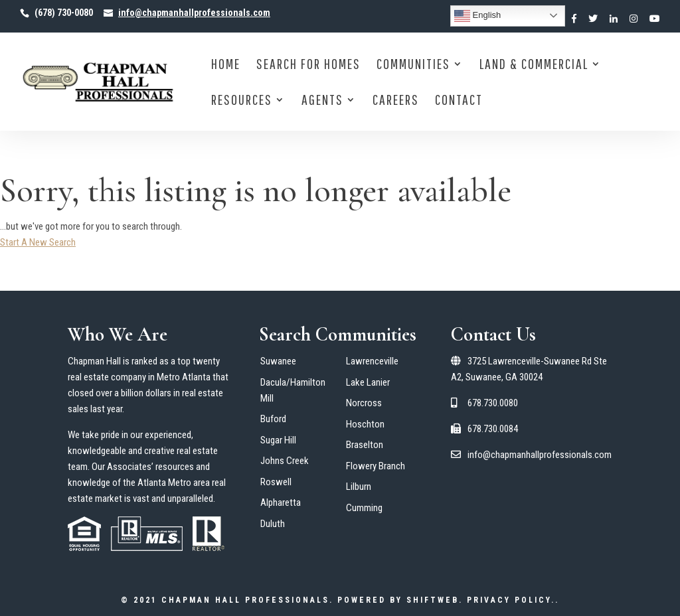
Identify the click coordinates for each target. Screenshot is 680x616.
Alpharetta (281, 502)
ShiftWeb (433, 600)
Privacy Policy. (511, 600)
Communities (413, 65)
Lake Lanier (368, 382)
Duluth (273, 524)
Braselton (365, 445)
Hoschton (365, 424)
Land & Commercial (534, 65)
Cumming (364, 508)
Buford (273, 419)
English (477, 16)
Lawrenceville (372, 361)
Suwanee (278, 361)
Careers (396, 101)
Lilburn (359, 487)
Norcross (364, 403)
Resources (242, 101)
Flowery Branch (376, 466)
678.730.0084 (484, 429)
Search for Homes (308, 65)
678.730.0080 (484, 403)
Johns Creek (285, 461)
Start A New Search (38, 242)
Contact (459, 101)
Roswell (276, 482)
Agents (322, 101)
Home (226, 65)
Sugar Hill (278, 440)
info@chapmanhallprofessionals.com (531, 455)
